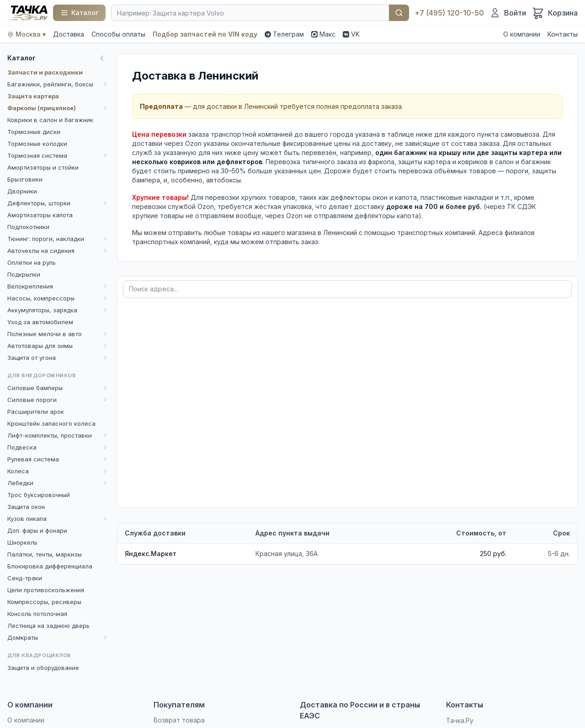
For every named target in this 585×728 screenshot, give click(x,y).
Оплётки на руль (32, 262)
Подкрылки (24, 274)
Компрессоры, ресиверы (44, 602)
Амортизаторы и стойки (43, 167)
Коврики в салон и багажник (50, 120)
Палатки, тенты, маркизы (45, 554)
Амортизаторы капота (40, 215)
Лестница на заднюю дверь (48, 626)
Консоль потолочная (37, 614)
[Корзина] (555, 13)
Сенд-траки (25, 578)
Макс (323, 34)
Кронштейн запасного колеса (51, 423)
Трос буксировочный (39, 495)
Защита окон (26, 507)
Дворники (22, 191)
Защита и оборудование (43, 668)
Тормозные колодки (37, 144)
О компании (522, 34)
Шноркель (22, 542)
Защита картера (33, 96)
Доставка (69, 34)
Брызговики (25, 179)
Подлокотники (28, 227)
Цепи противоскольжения (46, 590)
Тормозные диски (34, 132)
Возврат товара (179, 720)
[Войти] (508, 13)
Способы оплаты (118, 34)
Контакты (563, 34)
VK (351, 34)
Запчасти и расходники (45, 72)
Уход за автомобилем (40, 322)
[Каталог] (79, 13)
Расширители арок (36, 412)
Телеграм (284, 34)
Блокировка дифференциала (50, 566)
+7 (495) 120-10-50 (449, 13)
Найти (399, 13)
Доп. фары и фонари (37, 530)
